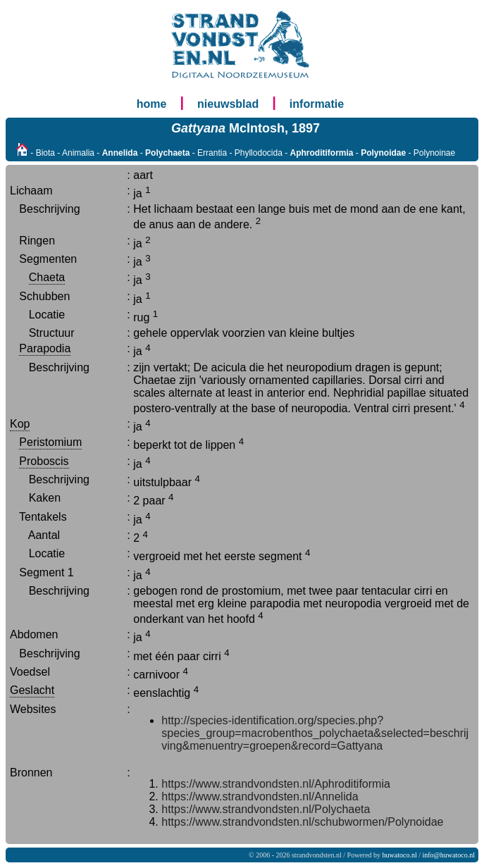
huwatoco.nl (400, 855)
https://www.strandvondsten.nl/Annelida (260, 796)
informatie (317, 104)
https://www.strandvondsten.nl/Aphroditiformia (276, 784)
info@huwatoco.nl (449, 855)
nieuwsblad (228, 104)
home (152, 104)
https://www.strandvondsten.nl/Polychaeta (266, 809)
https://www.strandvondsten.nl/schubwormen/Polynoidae (302, 822)
